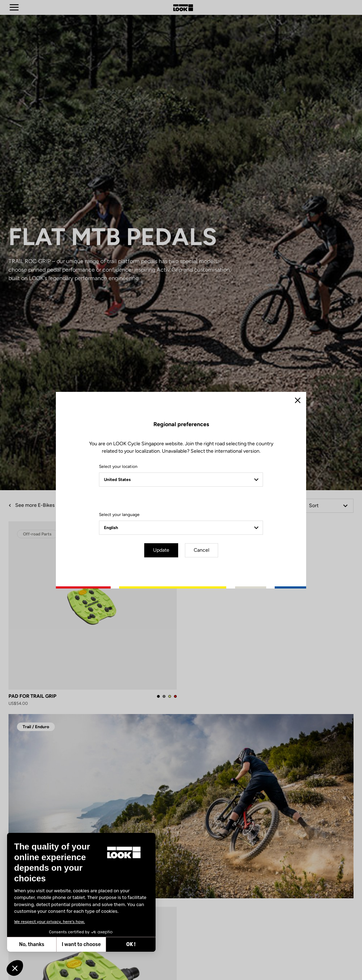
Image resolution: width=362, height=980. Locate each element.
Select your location (118, 466)
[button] (15, 968)
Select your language (119, 515)
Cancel (202, 550)
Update (161, 550)
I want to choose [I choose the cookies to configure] (49, 944)
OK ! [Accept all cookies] (98, 944)
